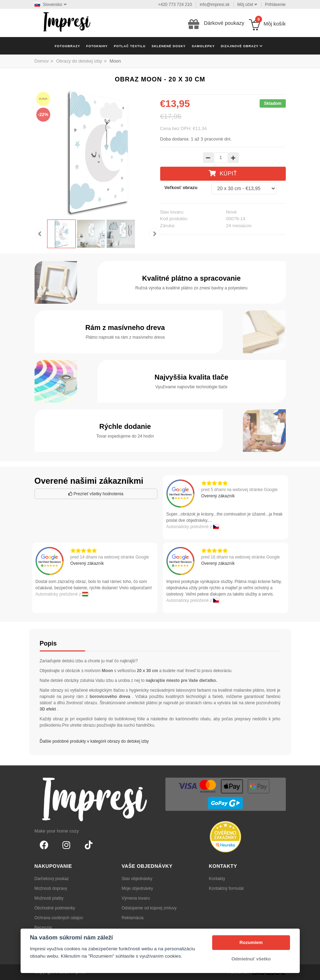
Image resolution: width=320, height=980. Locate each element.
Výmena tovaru (136, 898)
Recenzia (43, 928)
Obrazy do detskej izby (79, 61)
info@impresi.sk (215, 5)
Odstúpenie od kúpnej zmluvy (149, 908)
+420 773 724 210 (175, 5)
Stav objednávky (137, 879)
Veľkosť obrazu (181, 188)
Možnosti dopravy (51, 888)
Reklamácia (133, 918)
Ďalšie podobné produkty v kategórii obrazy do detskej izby (94, 741)
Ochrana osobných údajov (59, 918)
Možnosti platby (49, 898)
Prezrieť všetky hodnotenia (96, 494)
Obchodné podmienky (55, 908)
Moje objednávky (137, 888)
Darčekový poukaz (52, 879)
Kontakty (217, 879)
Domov (42, 61)
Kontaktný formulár (227, 888)
